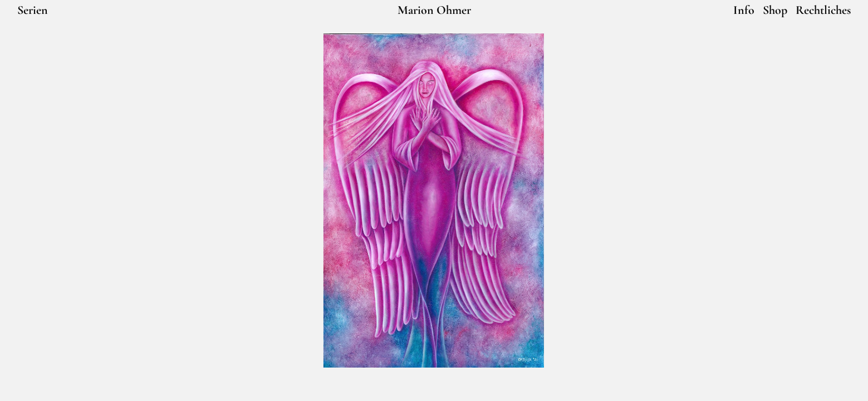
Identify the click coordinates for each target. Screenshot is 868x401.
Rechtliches (823, 10)
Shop (775, 10)
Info (744, 10)
